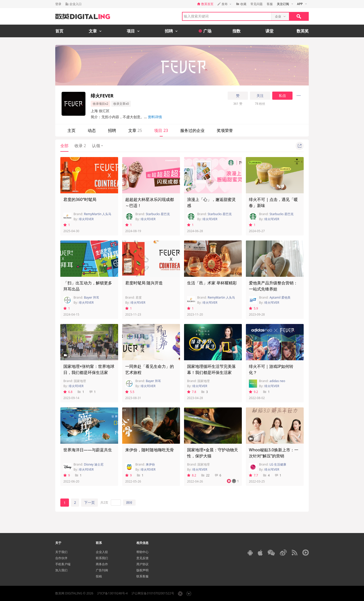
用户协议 (142, 564)
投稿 (99, 576)
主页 (71, 130)
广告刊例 (102, 570)
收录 (80, 146)
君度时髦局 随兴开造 (144, 283)
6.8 (68, 392)
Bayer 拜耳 (92, 297)
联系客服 (142, 576)
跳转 (129, 502)
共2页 (104, 502)
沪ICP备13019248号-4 (112, 593)
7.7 (253, 475)
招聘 (112, 130)
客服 (270, 4)
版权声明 (142, 570)
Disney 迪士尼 (94, 464)
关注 (260, 96)
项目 (161, 130)
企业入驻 (102, 552)
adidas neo (277, 381)
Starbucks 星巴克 (158, 214)
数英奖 (303, 31)
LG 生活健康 (278, 464)
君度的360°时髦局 (80, 199)
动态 (92, 130)
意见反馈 (142, 558)
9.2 (253, 392)
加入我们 (61, 570)
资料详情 (155, 117)
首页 (59, 31)
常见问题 (257, 4)
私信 (282, 96)
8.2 (192, 475)
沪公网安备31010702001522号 (153, 593)
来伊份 (150, 464)
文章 (135, 130)
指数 (236, 31)
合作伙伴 (61, 558)
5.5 (130, 392)
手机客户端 (63, 564)
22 (205, 475)
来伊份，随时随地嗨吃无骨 (150, 450)
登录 (58, 4)
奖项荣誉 (225, 130)
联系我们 (102, 558)
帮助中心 (142, 552)
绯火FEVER (86, 219)
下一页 (89, 502)
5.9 (253, 308)
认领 (97, 146)
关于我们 (61, 552)
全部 (64, 146)
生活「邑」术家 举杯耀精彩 (212, 283)
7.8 (192, 392)
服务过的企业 (192, 130)
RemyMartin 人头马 (98, 214)
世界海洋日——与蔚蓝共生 (88, 450)
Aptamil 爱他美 (280, 297)
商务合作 (102, 564)
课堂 (269, 31)
